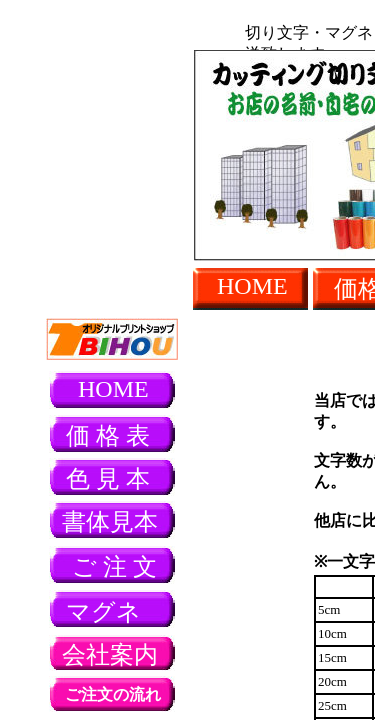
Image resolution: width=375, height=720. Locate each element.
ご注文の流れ (113, 694)
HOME (252, 286)
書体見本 (110, 522)
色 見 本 (108, 479)
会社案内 (110, 655)
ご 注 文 (114, 567)
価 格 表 (108, 436)
